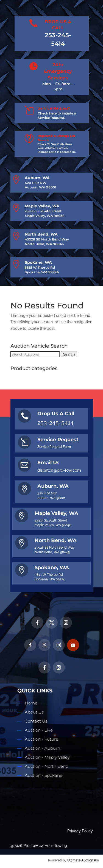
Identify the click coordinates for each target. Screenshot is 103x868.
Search (69, 354)
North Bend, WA (41, 234)
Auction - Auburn (42, 748)
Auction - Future (41, 739)
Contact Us (36, 721)
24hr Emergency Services (58, 71)
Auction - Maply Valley (47, 757)
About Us (34, 712)
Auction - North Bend (47, 766)
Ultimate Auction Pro (83, 860)
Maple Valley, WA (42, 206)
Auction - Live (39, 730)
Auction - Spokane (44, 775)
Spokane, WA (38, 262)
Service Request (54, 108)
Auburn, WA (37, 178)
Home (31, 703)
